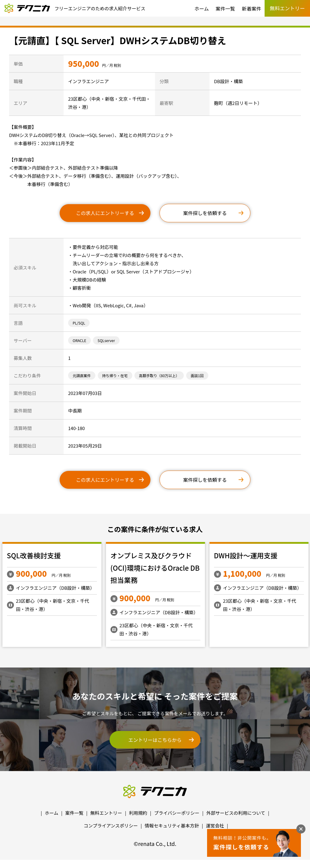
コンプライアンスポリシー (111, 826)
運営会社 (215, 826)
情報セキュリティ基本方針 (172, 826)
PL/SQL (79, 323)
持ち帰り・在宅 (115, 375)
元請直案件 (82, 375)
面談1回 (197, 375)
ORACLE (79, 340)
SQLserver (106, 340)
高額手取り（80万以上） (159, 375)
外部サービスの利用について (236, 813)
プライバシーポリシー (177, 813)
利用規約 (138, 813)
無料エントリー (106, 813)
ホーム (202, 8)
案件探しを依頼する (205, 213)
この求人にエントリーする (105, 213)
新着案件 (252, 8)
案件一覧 (225, 8)
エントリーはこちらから (155, 740)
